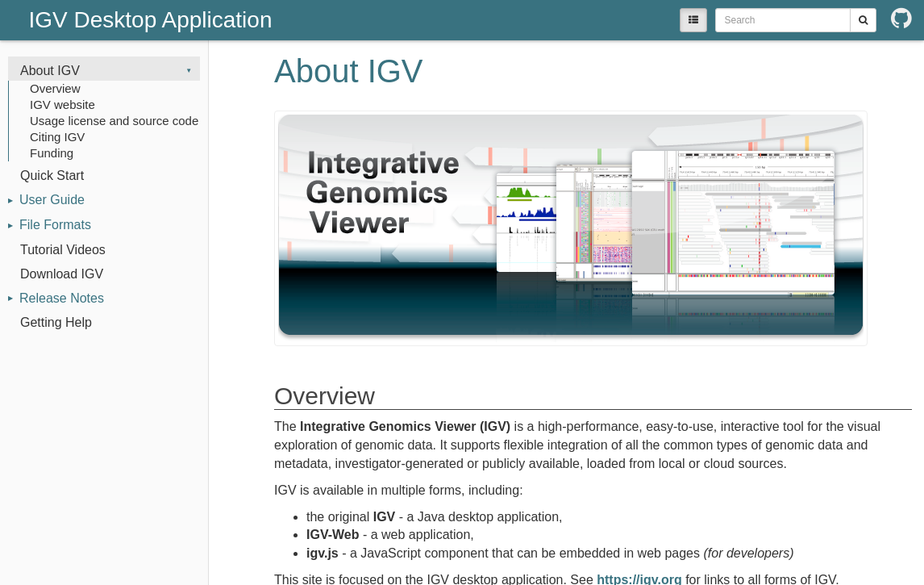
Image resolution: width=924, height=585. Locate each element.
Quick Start (52, 175)
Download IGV (62, 274)
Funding (52, 153)
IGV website (62, 104)
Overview (55, 88)
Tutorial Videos (63, 250)
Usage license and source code (114, 121)
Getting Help (56, 322)
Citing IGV (57, 137)
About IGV (50, 71)
